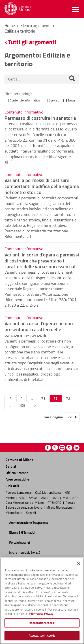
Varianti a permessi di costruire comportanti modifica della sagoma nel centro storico (42, 186)
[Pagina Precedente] (10, 398)
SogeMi (31, 512)
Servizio (54, 100)
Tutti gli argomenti (32, 42)
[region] (42, 601)
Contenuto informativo (25, 100)
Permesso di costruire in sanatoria (40, 118)
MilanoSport (14, 512)
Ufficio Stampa (17, 473)
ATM (22, 497)
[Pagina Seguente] (35, 405)
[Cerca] (72, 79)
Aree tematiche (17, 479)
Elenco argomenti (36, 25)
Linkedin (76, 448)
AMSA (33, 497)
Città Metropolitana (48, 492)
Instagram (69, 448)
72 (56, 398)
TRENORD (55, 502)
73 (68, 398)
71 (43, 398)
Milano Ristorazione (60, 507)
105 (22, 405)
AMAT (45, 497)
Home (10, 25)
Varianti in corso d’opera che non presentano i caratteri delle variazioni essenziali (39, 329)
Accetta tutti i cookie (42, 636)
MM (66, 497)
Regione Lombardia (19, 492)
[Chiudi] (79, 564)
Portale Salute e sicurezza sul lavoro (40, 505)
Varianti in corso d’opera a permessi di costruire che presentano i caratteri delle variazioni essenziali (42, 260)
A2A (56, 497)
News (72, 100)
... (32, 398)
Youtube (62, 448)
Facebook (48, 448)
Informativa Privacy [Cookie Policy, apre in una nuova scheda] (41, 614)
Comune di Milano (19, 459)
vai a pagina (54, 417)
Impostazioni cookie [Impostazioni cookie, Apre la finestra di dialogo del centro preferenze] (42, 623)
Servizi (11, 466)
